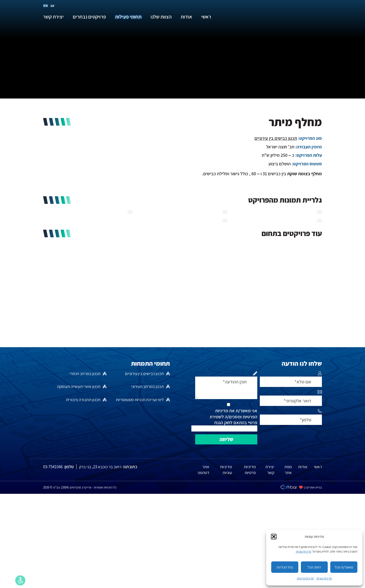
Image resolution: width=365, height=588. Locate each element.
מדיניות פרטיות (305, 578)
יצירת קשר (270, 470)
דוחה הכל (314, 567)
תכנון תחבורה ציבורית (83, 400)
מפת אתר (288, 470)
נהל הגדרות (285, 567)
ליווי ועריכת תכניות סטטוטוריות (140, 400)
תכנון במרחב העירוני (148, 386)
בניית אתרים (314, 487)
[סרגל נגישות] (20, 580)
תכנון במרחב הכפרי (85, 374)
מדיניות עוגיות (304, 551)
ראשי (318, 467)
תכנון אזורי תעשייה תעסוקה (79, 386)
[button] (274, 537)
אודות (303, 467)
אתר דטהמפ (204, 470)
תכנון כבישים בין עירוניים (276, 138)
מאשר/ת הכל (344, 567)
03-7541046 (53, 467)
